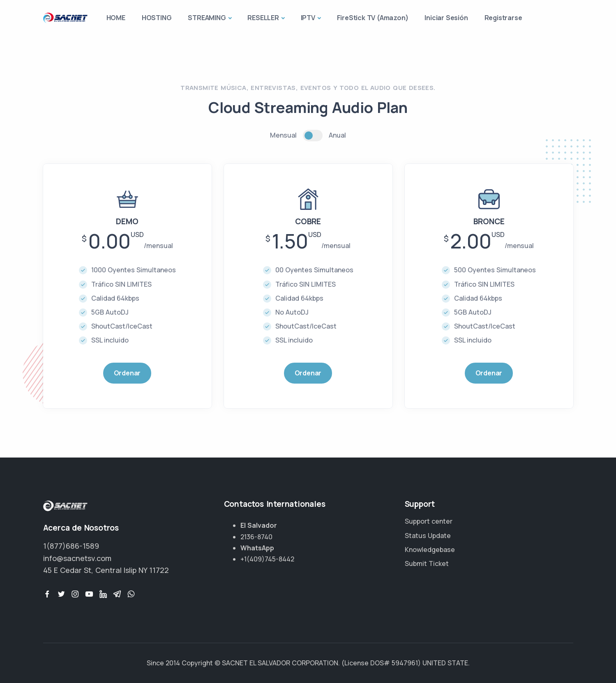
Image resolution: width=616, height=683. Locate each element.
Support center (429, 521)
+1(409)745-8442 (267, 559)
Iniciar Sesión (446, 18)
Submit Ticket (427, 563)
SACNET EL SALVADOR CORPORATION (280, 663)
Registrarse (503, 18)
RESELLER (263, 18)
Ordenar (127, 373)
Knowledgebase (430, 550)
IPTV (308, 18)
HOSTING (157, 18)
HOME (116, 18)
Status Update (428, 536)
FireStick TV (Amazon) (373, 18)
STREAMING (207, 18)
